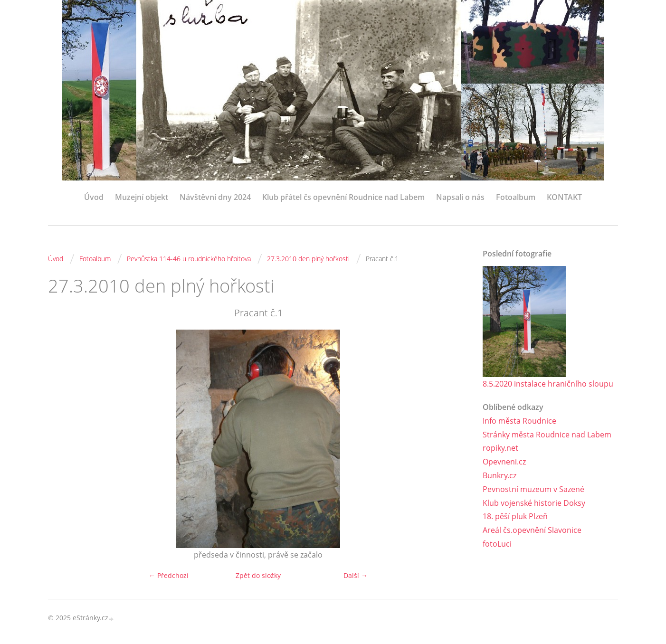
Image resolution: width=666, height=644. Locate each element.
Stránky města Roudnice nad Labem (547, 435)
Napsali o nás (460, 197)
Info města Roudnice (519, 421)
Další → (356, 575)
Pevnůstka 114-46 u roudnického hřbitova (189, 259)
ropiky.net (500, 448)
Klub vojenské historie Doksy (534, 503)
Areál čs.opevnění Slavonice (532, 530)
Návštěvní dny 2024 (215, 197)
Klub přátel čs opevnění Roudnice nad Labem (343, 197)
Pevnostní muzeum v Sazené (533, 489)
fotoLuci (497, 544)
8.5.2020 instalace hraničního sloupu (548, 384)
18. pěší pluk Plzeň (515, 516)
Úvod (94, 197)
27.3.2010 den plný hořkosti (308, 259)
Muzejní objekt (142, 197)
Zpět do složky (258, 575)
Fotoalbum (516, 197)
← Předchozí (169, 575)
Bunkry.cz (499, 475)
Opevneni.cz (504, 462)
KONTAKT (564, 197)
